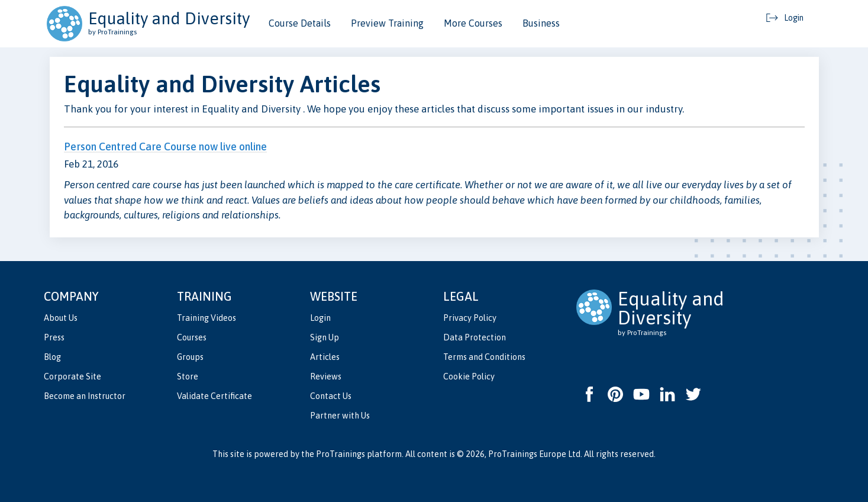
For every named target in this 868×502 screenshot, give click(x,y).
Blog (52, 357)
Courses (192, 337)
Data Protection (475, 337)
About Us (61, 318)
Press (54, 337)
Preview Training (387, 23)
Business (541, 23)
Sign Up (325, 337)
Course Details (300, 23)
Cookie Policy (469, 376)
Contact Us (331, 396)
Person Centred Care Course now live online (165, 147)
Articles (325, 357)
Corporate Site (72, 376)
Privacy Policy (470, 318)
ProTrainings (341, 454)
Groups (190, 357)
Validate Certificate (214, 396)
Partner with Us (340, 416)
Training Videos (206, 318)
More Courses (473, 23)
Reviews (326, 376)
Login (320, 318)
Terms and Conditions (484, 357)
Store (188, 376)
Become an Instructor (85, 396)
